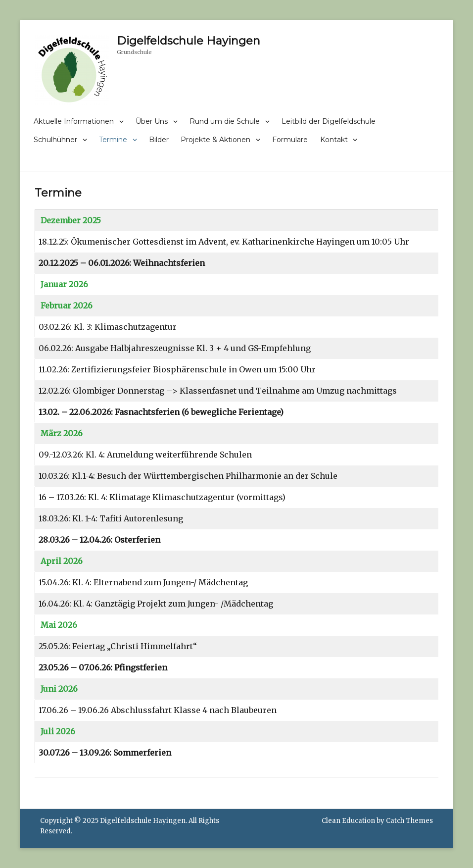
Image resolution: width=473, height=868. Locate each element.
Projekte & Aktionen (215, 140)
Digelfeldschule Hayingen (189, 41)
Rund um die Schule (225, 121)
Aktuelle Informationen (74, 121)
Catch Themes (409, 821)
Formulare (290, 140)
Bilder (159, 140)
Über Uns (152, 121)
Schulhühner (55, 140)
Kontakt (334, 140)
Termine (113, 140)
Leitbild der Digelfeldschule (329, 121)
